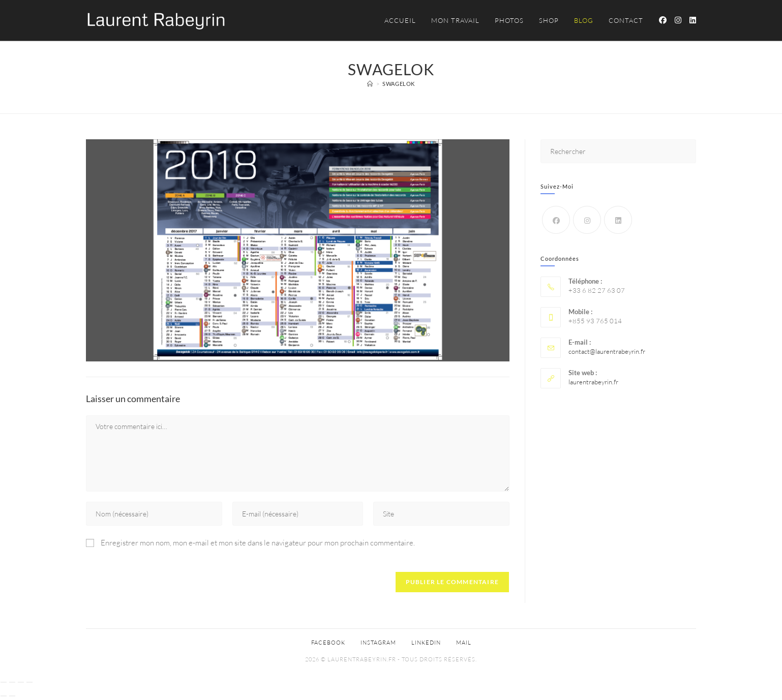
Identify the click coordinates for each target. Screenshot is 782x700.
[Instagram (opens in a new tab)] (678, 20)
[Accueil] (370, 84)
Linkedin (426, 643)
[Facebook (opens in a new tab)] (663, 20)
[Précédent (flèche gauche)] (4, 696)
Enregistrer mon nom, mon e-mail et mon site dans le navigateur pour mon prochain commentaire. (258, 543)
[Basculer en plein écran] (12, 682)
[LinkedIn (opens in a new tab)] (693, 20)
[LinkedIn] (618, 220)
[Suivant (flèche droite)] (12, 696)
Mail (464, 643)
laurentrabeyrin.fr (593, 382)
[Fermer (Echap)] (29, 682)
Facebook (328, 643)
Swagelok (399, 84)
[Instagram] (587, 220)
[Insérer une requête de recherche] (618, 151)
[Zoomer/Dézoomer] (4, 682)
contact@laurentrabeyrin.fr (607, 351)
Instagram (378, 643)
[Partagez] (21, 682)
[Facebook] (556, 220)
